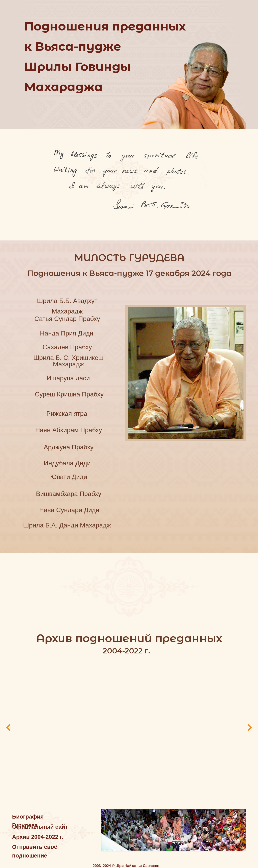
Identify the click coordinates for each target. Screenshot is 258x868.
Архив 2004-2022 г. (38, 833)
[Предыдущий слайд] (8, 726)
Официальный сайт (40, 823)
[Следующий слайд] (250, 726)
